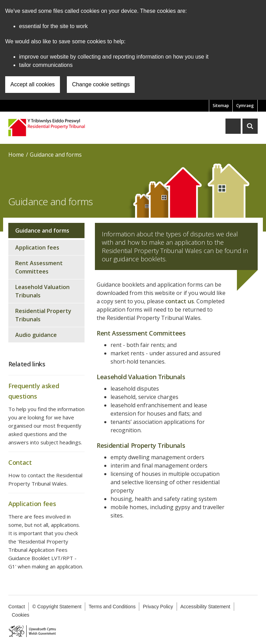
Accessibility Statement (205, 607)
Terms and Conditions (112, 607)
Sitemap (221, 106)
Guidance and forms (56, 155)
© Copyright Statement (57, 607)
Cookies (21, 615)
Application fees (37, 247)
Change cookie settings (101, 84)
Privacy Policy (158, 607)
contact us (180, 301)
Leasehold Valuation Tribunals (42, 291)
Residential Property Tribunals (43, 315)
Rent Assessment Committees (39, 267)
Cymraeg (245, 106)
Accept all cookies (33, 84)
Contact (17, 607)
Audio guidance (36, 335)
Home (16, 155)
